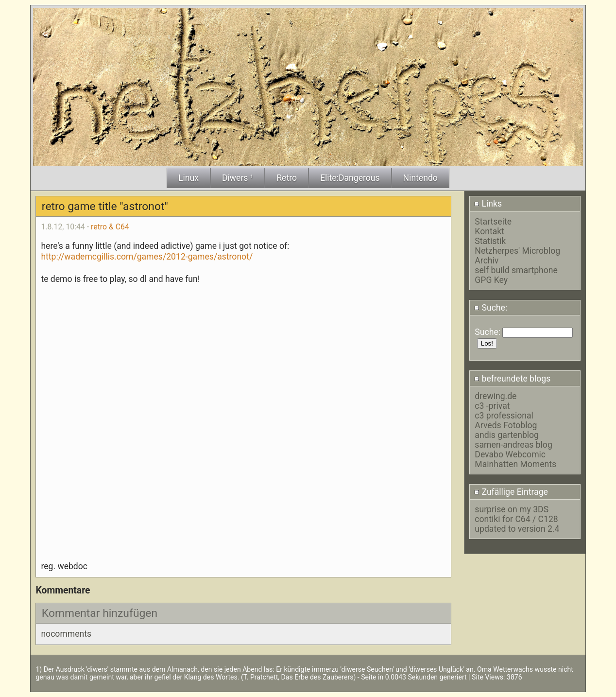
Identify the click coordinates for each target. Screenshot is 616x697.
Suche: (491, 308)
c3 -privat (492, 406)
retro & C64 (110, 227)
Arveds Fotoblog (506, 425)
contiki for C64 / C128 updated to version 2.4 (517, 524)
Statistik (490, 241)
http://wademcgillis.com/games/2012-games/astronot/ (147, 257)
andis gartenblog (507, 435)
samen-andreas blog (513, 445)
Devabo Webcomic (510, 454)
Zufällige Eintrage (511, 492)
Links (488, 204)
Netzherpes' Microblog (517, 251)
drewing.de (496, 396)
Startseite (493, 222)
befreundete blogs (512, 379)
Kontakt (489, 231)
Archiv (487, 261)
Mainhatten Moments (515, 464)
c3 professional (504, 416)
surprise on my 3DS (512, 509)
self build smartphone (516, 270)
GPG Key (491, 280)
